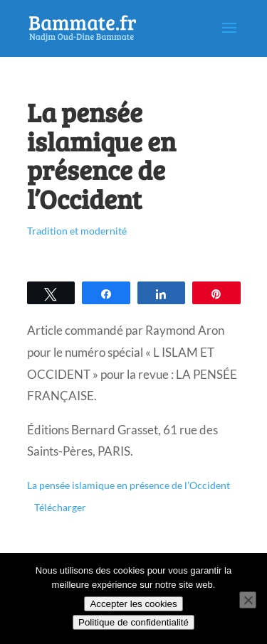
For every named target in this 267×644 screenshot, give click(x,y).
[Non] (248, 600)
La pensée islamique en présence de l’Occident (129, 485)
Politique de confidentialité (133, 622)
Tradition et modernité (77, 231)
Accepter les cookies (133, 604)
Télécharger (60, 508)
